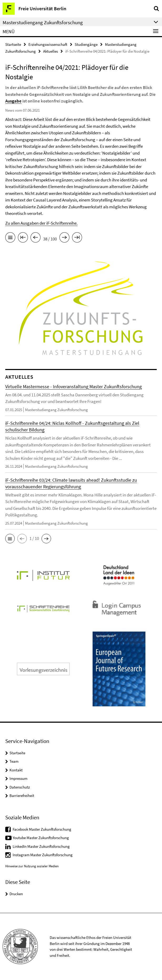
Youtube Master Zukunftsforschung (41, 838)
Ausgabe (13, 101)
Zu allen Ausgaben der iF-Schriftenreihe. (41, 223)
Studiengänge (86, 44)
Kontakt (16, 770)
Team (14, 761)
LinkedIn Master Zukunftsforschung (41, 846)
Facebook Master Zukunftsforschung (42, 829)
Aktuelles (50, 51)
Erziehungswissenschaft (48, 44)
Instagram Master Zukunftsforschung (43, 855)
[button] (10, 539)
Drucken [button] (16, 894)
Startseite (13, 44)
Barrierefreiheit (22, 796)
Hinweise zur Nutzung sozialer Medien (32, 866)
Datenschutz (20, 787)
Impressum (18, 778)
